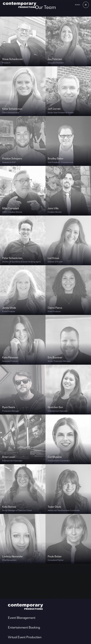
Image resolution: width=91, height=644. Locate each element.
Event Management (22, 618)
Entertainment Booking (24, 627)
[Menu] (86, 5)
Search (78, 5)
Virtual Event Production (25, 637)
